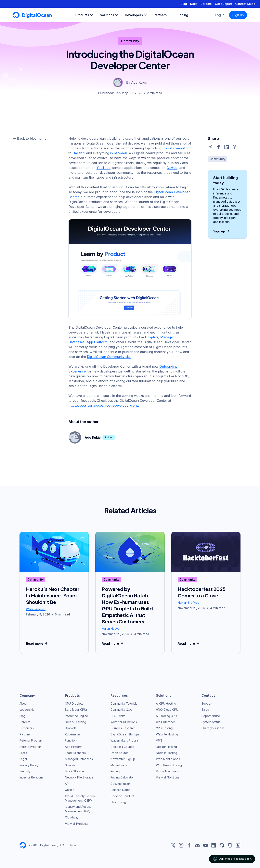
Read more (37, 643)
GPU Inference (166, 722)
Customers (27, 728)
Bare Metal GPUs (76, 710)
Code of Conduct (122, 796)
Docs (194, 4)
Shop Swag (118, 802)
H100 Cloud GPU (167, 710)
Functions (71, 740)
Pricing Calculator (122, 777)
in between (119, 153)
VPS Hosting (164, 728)
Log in (220, 15)
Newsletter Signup (123, 759)
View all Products (77, 824)
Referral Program (31, 740)
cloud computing (176, 148)
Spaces (70, 765)
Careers (206, 4)
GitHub (172, 168)
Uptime (70, 790)
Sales (205, 710)
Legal (23, 759)
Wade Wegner (36, 609)
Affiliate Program (30, 747)
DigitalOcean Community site (109, 357)
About (23, 703)
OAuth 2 (79, 153)
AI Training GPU (166, 716)
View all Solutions (168, 777)
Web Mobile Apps (168, 759)
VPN (159, 740)
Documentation (121, 784)
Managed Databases (79, 759)
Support (207, 703)
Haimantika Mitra (189, 603)
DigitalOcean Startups (125, 734)
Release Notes (120, 790)
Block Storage (75, 771)
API (67, 784)
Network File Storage (79, 777)
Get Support (223, 4)
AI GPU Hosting (166, 703)
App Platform (97, 342)
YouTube (103, 168)
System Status (211, 722)
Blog (184, 4)
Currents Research (123, 728)
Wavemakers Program (125, 740)
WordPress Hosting (169, 765)
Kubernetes (73, 734)
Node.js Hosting (167, 753)
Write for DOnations (124, 722)
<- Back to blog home (30, 138)
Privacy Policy (29, 765)
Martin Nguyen (112, 629)
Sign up (238, 15)
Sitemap (73, 845)
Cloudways (72, 817)
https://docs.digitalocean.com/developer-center (105, 405)
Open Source (120, 753)
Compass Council (122, 747)
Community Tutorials (124, 703)
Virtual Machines (167, 771)
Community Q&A (121, 710)
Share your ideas (213, 728)
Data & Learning (76, 722)
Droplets (152, 337)
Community (130, 41)
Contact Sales (245, 4)
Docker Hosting (166, 747)
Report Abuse (211, 716)
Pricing (115, 771)
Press (23, 753)
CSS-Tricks (118, 716)
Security (25, 771)
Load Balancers (75, 753)
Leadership (27, 710)
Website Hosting (167, 734)
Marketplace (119, 765)
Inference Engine (76, 716)
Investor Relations (31, 777)
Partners (25, 734)
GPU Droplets (74, 703)
